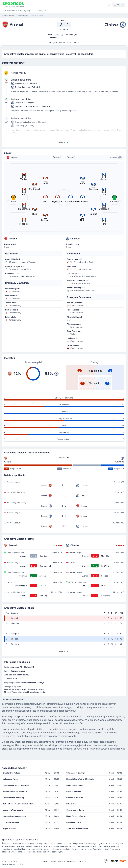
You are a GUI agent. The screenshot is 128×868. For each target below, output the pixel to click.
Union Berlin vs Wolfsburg (14, 798)
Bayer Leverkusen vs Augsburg (16, 785)
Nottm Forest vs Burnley (76, 816)
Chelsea (120, 462)
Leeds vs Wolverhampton (13, 810)
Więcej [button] (64, 142)
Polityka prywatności (67, 861)
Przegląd (53, 43)
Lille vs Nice (71, 804)
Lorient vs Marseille (11, 822)
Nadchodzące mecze (15, 768)
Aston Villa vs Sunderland (77, 829)
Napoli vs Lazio (9, 829)
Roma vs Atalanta (74, 791)
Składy (62, 43)
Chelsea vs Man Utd (75, 798)
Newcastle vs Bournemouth (14, 816)
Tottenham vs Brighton (76, 773)
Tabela (76, 43)
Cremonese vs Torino (75, 810)
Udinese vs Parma (10, 779)
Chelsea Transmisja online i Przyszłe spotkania (24, 692)
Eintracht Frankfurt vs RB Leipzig (80, 779)
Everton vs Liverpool (75, 822)
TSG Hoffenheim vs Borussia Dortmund (19, 804)
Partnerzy (82, 861)
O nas (45, 861)
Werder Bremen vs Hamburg (15, 791)
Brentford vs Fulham (11, 773)
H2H (69, 43)
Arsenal (8, 462)
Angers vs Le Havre (75, 785)
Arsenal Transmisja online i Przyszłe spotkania (24, 689)
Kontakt (53, 861)
